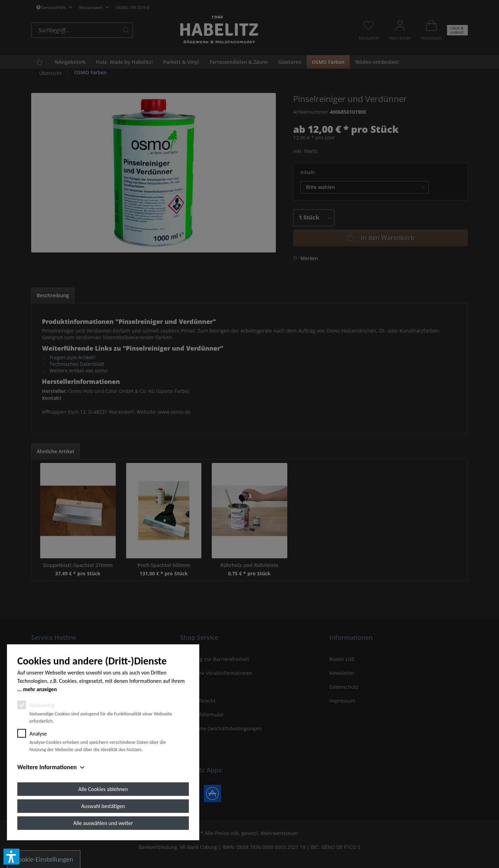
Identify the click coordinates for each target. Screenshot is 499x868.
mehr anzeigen (40, 689)
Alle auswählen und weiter (103, 823)
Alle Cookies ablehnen (103, 789)
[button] (11, 857)
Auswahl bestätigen (103, 806)
